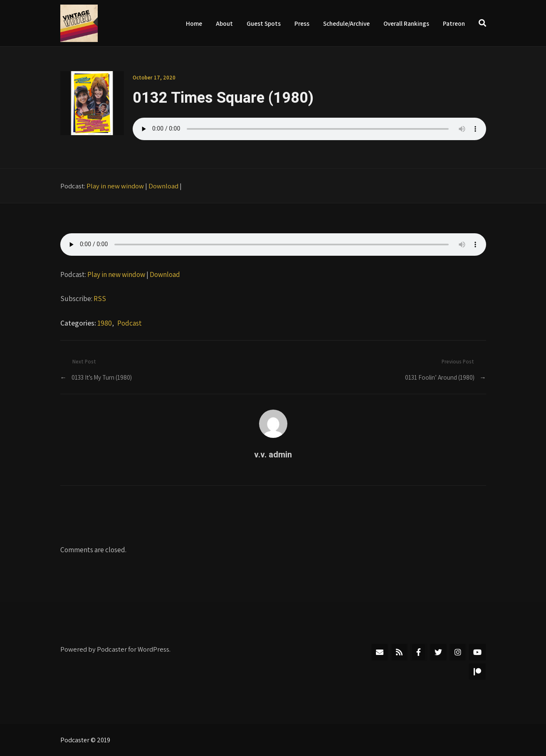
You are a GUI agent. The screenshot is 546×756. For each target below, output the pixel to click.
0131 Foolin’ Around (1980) (440, 377)
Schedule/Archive (346, 23)
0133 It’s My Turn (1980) (102, 377)
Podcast (130, 323)
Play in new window (115, 186)
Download (163, 186)
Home (194, 23)
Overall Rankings (406, 23)
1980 (105, 323)
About (224, 23)
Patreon (454, 23)
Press (302, 23)
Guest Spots (264, 23)
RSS (100, 298)
